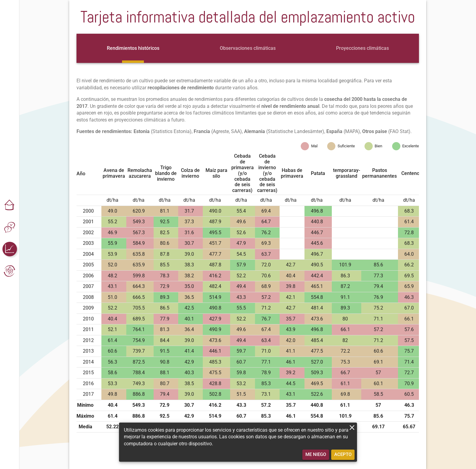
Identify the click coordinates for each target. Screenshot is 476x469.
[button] (10, 205)
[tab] (133, 48)
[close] (352, 428)
